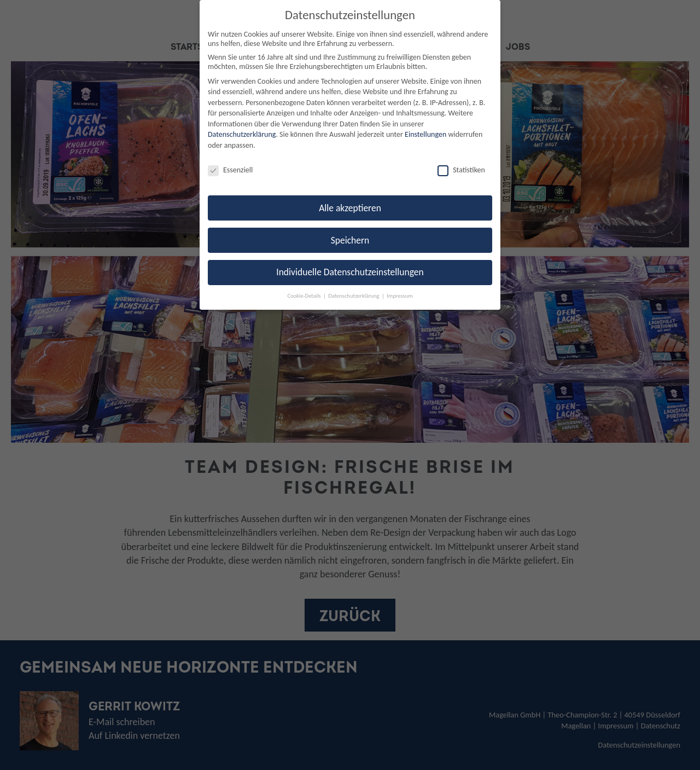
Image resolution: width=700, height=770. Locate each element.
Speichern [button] (350, 240)
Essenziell (230, 170)
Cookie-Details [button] (305, 296)
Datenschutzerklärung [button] (354, 296)
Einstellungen (425, 134)
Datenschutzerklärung (242, 134)
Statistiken (461, 170)
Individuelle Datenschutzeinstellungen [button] (350, 272)
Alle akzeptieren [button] (350, 208)
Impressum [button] (399, 296)
